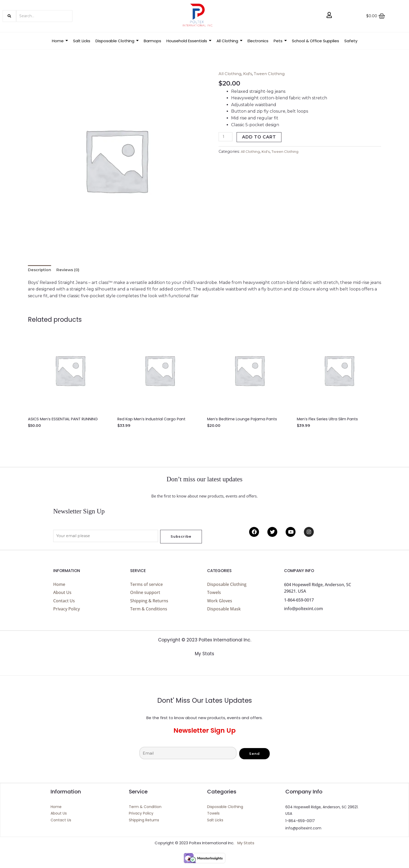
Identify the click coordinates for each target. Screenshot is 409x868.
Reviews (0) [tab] (71, 271)
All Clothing (231, 74)
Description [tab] (41, 271)
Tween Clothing (273, 74)
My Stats (204, 658)
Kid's (249, 74)
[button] (117, 41)
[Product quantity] (226, 137)
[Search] (44, 16)
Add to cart (260, 137)
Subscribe (181, 538)
